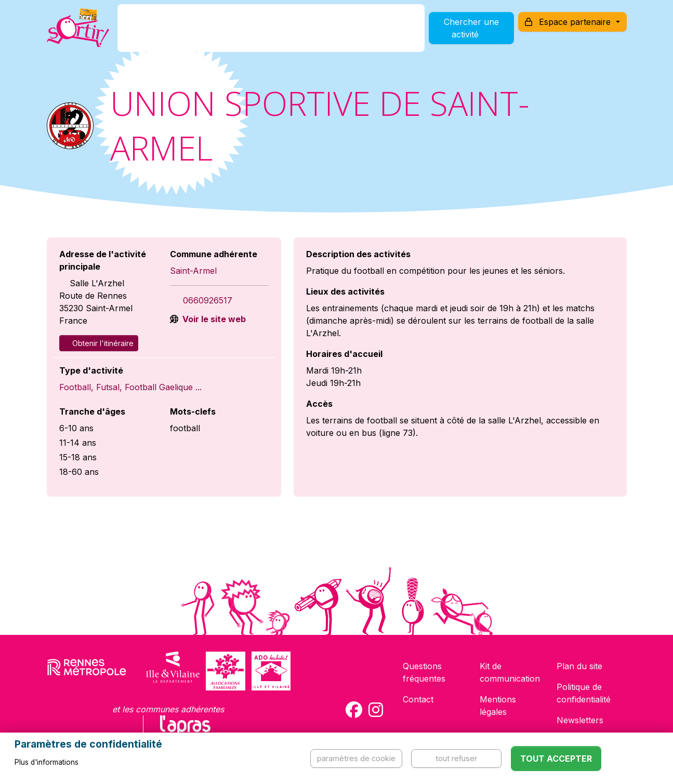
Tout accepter (556, 759)
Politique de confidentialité (584, 693)
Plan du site (579, 666)
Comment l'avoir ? (250, 33)
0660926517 (208, 300)
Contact (418, 699)
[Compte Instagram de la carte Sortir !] (376, 710)
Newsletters (580, 720)
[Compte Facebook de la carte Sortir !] (354, 710)
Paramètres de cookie (356, 758)
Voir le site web (213, 319)
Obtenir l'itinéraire (99, 343)
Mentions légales (498, 706)
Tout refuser (456, 758)
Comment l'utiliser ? (348, 33)
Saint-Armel (193, 271)
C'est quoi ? (171, 33)
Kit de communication (510, 672)
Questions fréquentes (424, 672)
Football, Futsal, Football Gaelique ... (130, 387)
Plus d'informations (47, 762)
